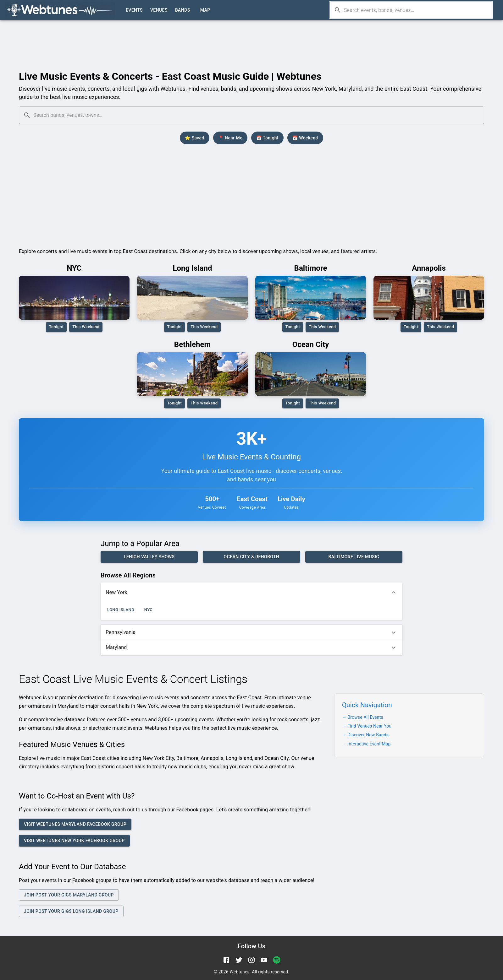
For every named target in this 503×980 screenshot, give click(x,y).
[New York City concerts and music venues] (74, 298)
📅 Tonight (267, 138)
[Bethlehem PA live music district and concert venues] (192, 374)
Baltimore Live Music (354, 557)
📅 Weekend (305, 138)
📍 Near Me (230, 138)
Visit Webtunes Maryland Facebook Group (75, 824)
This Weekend (86, 327)
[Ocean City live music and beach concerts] (311, 374)
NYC (148, 610)
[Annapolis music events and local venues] (429, 298)
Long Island (121, 610)
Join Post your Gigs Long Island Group (71, 911)
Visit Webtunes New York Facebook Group (74, 841)
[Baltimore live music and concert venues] (311, 298)
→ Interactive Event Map (366, 744)
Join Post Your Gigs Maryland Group (69, 895)
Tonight (56, 327)
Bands (183, 10)
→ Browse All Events (363, 717)
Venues (159, 10)
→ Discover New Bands (365, 735)
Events (134, 10)
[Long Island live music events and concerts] (192, 298)
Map (205, 10)
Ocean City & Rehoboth (251, 557)
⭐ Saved (194, 138)
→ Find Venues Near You (367, 726)
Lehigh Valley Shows (149, 557)
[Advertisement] (251, 37)
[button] (251, 593)
